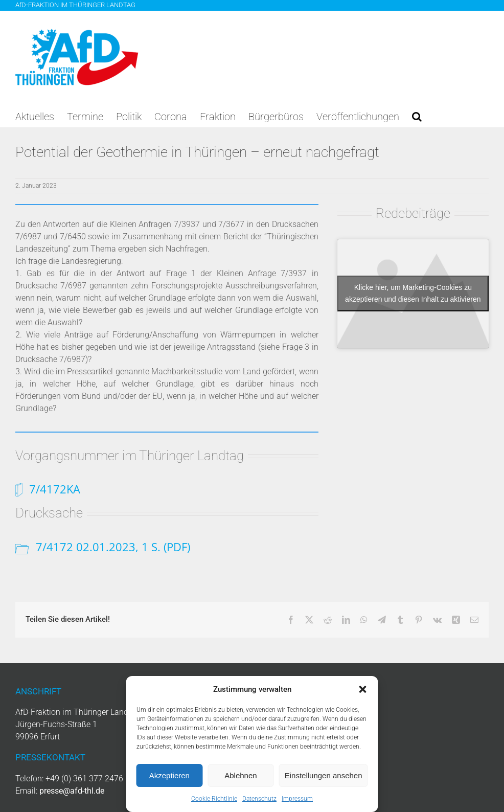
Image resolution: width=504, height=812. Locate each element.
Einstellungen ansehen (324, 775)
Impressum (297, 799)
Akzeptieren (169, 775)
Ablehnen (240, 775)
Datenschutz (259, 799)
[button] (363, 689)
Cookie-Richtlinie (214, 799)
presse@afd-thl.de (72, 791)
